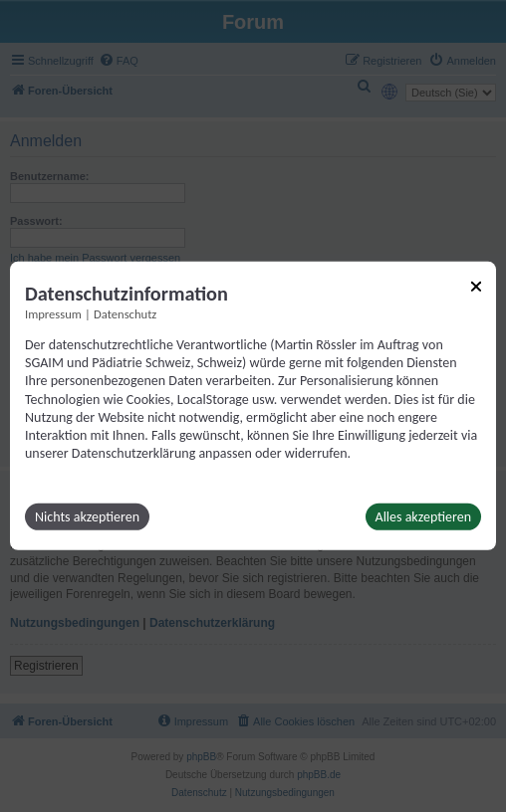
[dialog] (253, 406)
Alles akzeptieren (423, 517)
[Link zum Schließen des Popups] (476, 287)
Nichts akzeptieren (87, 517)
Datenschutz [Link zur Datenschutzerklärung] (125, 314)
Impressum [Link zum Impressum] (53, 314)
